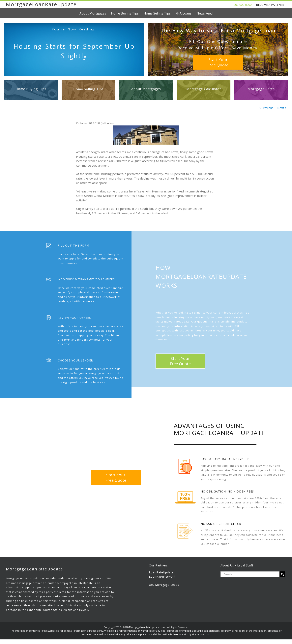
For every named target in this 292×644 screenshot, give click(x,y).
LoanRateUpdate (161, 572)
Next (281, 108)
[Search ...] (250, 574)
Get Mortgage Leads (164, 585)
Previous (267, 108)
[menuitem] (95, 13)
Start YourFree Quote (218, 62)
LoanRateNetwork (162, 576)
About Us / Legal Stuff (237, 565)
